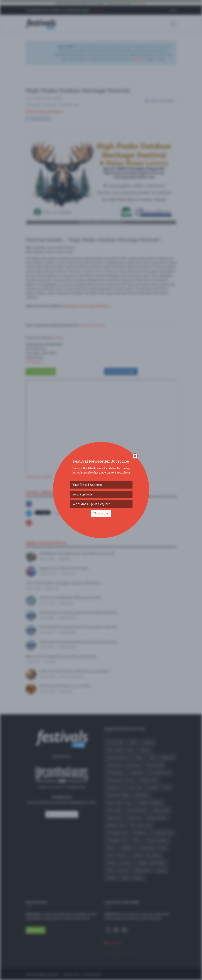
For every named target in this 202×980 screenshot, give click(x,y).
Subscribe (101, 513)
